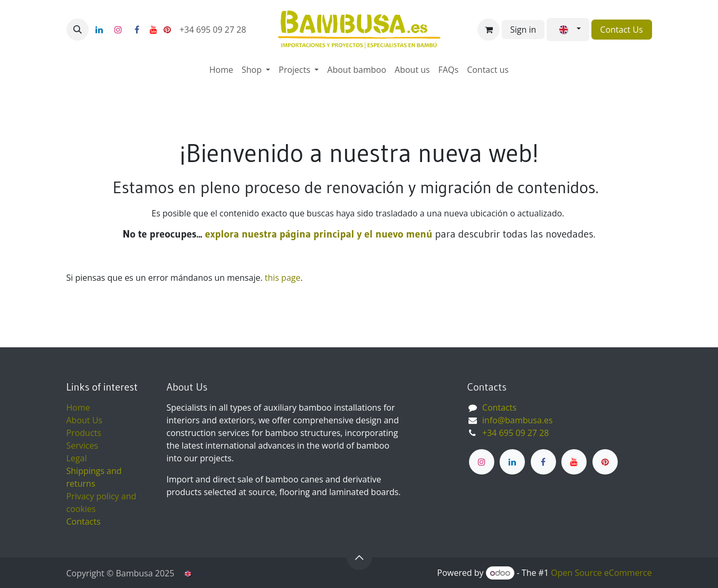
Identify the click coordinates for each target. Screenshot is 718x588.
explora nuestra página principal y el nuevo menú (317, 234)
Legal (77, 458)
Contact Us (622, 30)
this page (283, 278)
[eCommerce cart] (489, 30)
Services (83, 445)
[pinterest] (167, 30)
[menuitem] (221, 70)
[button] (78, 30)
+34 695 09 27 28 (214, 30)
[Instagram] (118, 30)
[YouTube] (154, 30)
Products (84, 433)
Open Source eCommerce (601, 573)
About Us (85, 420)
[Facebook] (137, 30)
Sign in (523, 30)
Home (78, 407)
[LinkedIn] (99, 30)
